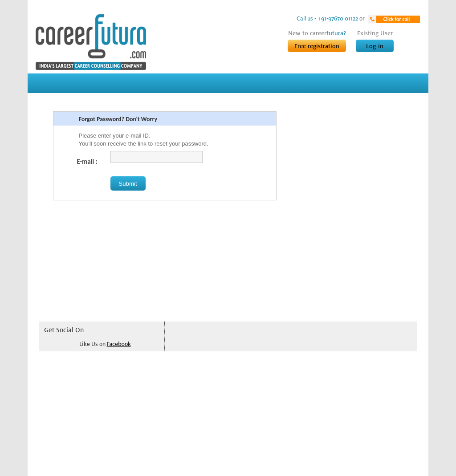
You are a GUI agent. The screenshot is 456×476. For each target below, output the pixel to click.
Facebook (119, 344)
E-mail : (90, 162)
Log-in (375, 46)
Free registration (317, 46)
